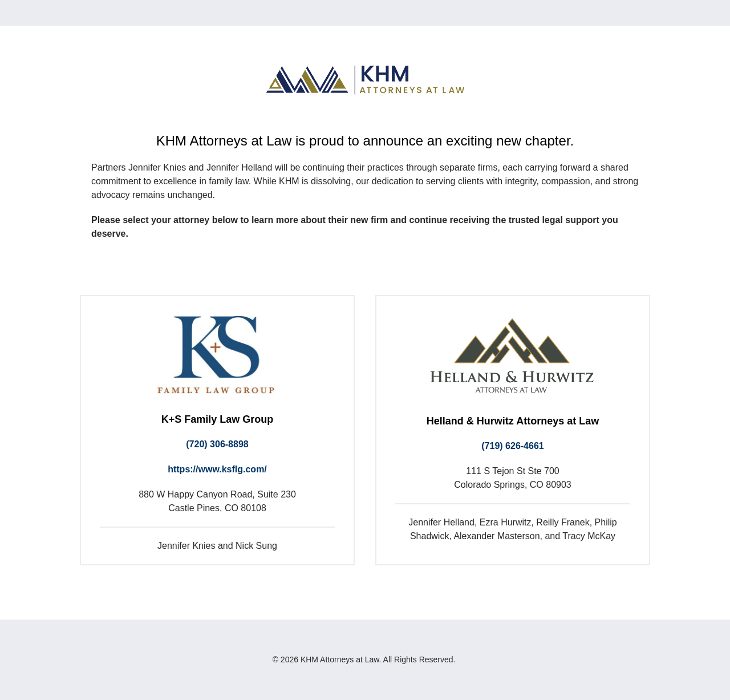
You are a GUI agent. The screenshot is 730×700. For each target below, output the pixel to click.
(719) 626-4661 (512, 446)
